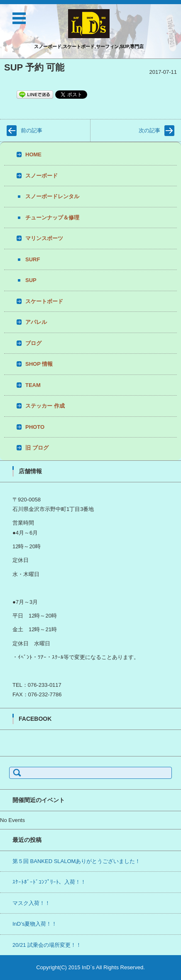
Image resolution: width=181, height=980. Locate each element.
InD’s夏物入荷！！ (35, 924)
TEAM (33, 385)
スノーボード (42, 176)
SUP (31, 280)
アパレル (36, 322)
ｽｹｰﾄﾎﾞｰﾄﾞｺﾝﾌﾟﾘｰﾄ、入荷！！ (49, 882)
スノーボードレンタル (52, 196)
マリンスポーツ (44, 238)
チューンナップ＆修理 (52, 218)
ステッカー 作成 (45, 406)
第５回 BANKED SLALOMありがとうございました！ (76, 861)
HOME (33, 154)
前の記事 (32, 130)
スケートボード (44, 301)
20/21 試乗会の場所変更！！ (47, 945)
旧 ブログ (37, 448)
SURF (33, 259)
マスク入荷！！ (31, 903)
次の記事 (149, 130)
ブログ (33, 343)
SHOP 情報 (39, 364)
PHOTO (35, 427)
